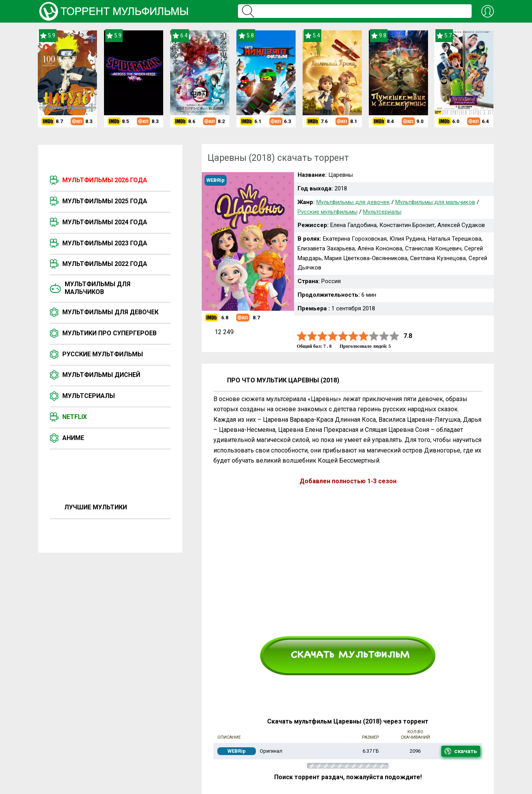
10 (395, 336)
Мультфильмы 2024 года (105, 222)
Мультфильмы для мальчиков (98, 288)
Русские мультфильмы (103, 354)
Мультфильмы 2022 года (105, 264)
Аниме (73, 438)
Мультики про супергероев (109, 333)
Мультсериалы (89, 396)
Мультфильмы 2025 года (105, 201)
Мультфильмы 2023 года (105, 243)
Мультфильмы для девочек (110, 312)
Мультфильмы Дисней (101, 375)
